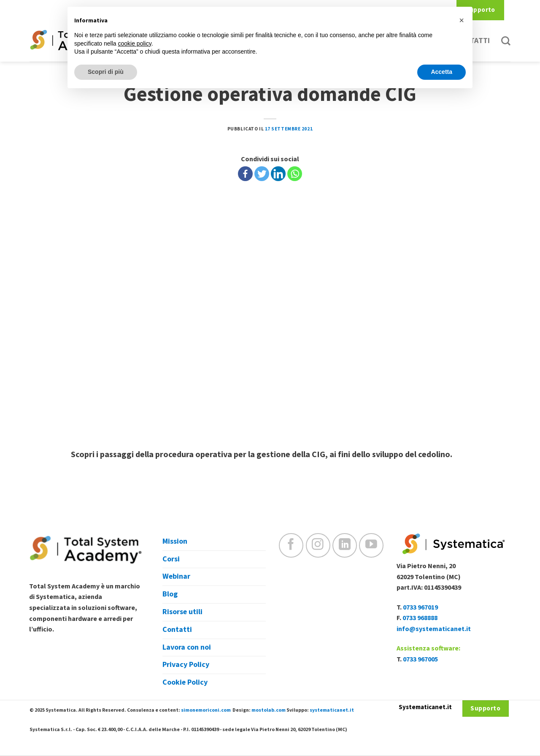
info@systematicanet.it (434, 629)
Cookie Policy (185, 682)
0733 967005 (420, 659)
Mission (175, 541)
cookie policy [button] (135, 43)
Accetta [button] (441, 72)
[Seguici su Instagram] (318, 545)
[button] (462, 20)
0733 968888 (420, 618)
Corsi (171, 559)
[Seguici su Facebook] (291, 545)
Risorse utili (182, 612)
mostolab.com (269, 710)
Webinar (176, 576)
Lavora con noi (187, 647)
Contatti (177, 630)
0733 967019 (420, 607)
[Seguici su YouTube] (371, 545)
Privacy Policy (186, 665)
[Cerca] (506, 41)
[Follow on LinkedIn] (345, 545)
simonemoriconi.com (206, 710)
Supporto (480, 10)
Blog (170, 594)
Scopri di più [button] (106, 72)
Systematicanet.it (425, 707)
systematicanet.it (332, 710)
